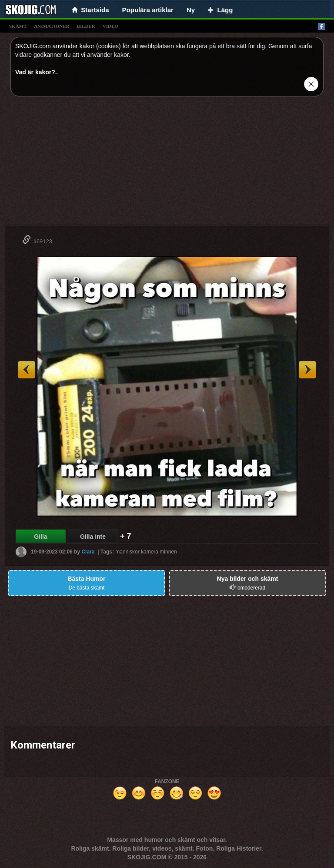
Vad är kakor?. (36, 72)
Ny (191, 10)
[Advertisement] (167, 164)
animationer (52, 26)
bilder (86, 26)
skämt (18, 26)
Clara (88, 552)
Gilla (40, 537)
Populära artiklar (148, 10)
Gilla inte (93, 537)
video (110, 26)
